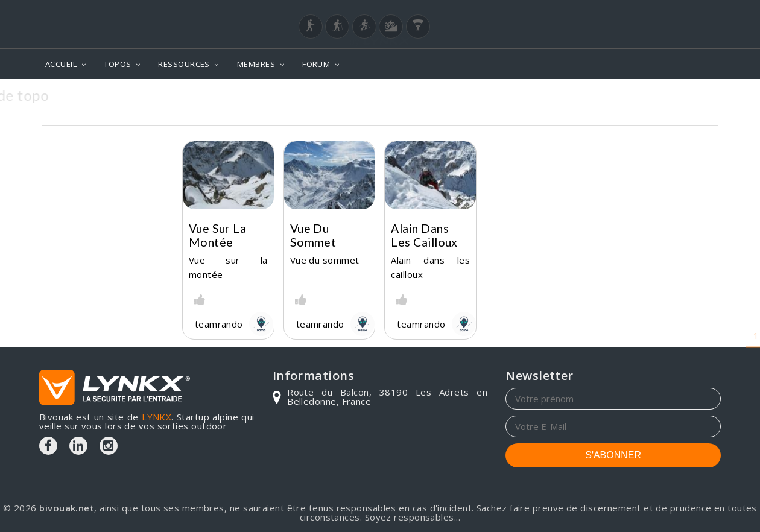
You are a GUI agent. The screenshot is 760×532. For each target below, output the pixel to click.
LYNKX (157, 417)
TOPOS (117, 64)
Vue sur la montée (218, 235)
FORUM (316, 64)
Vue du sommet (313, 235)
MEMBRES (256, 64)
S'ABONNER (613, 455)
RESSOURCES (184, 64)
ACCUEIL (61, 64)
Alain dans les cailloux (424, 235)
